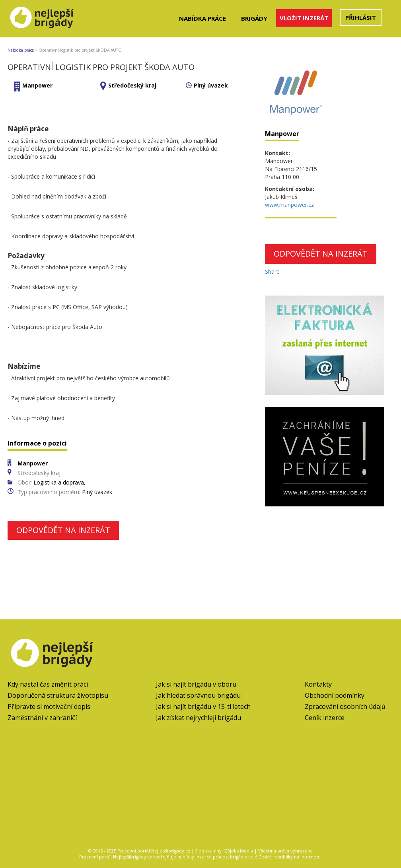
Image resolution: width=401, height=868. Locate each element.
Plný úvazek (211, 85)
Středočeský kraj (132, 85)
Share (272, 271)
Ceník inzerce (325, 718)
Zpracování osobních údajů (345, 706)
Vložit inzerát (304, 18)
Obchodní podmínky (335, 695)
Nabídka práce (202, 18)
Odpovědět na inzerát (63, 530)
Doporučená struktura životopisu (58, 695)
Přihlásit (361, 18)
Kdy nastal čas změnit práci (48, 684)
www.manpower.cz (289, 205)
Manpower (37, 85)
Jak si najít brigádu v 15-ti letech (203, 706)
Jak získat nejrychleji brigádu (199, 718)
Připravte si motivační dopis (49, 706)
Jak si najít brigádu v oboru (196, 684)
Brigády (254, 18)
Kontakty (318, 684)
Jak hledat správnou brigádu (198, 695)
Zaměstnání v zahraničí (42, 718)
